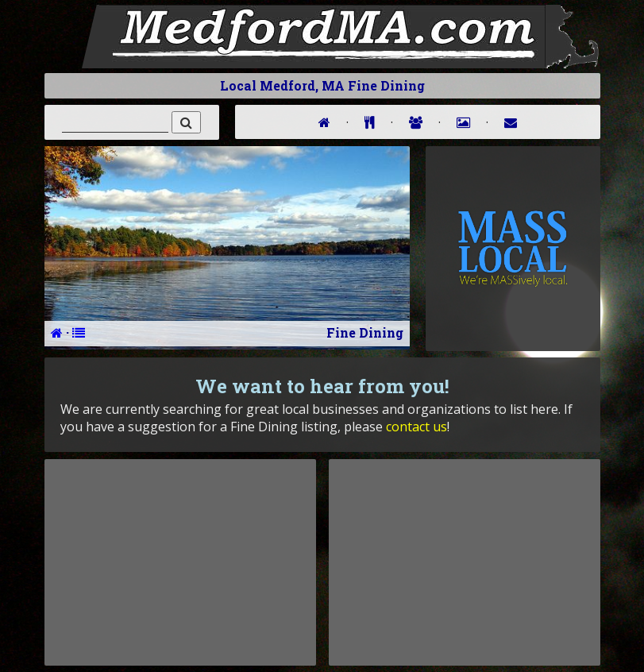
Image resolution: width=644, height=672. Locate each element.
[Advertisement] (180, 562)
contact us (416, 427)
